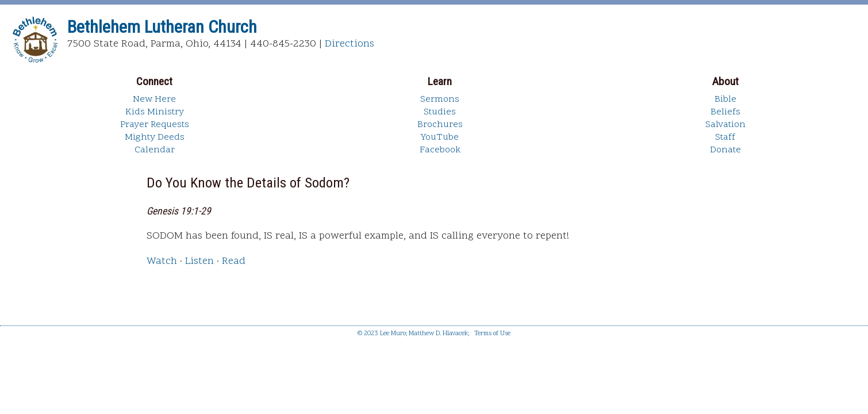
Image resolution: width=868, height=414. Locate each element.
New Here (154, 99)
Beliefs (725, 112)
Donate (725, 150)
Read (234, 261)
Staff (725, 137)
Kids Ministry (155, 112)
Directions (349, 44)
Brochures (440, 125)
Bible (725, 99)
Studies (440, 112)
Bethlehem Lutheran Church (162, 27)
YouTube (440, 137)
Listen (199, 261)
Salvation (725, 125)
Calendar (155, 150)
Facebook (440, 150)
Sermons (440, 99)
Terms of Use (492, 334)
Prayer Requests (155, 125)
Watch (162, 261)
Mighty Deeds (155, 137)
